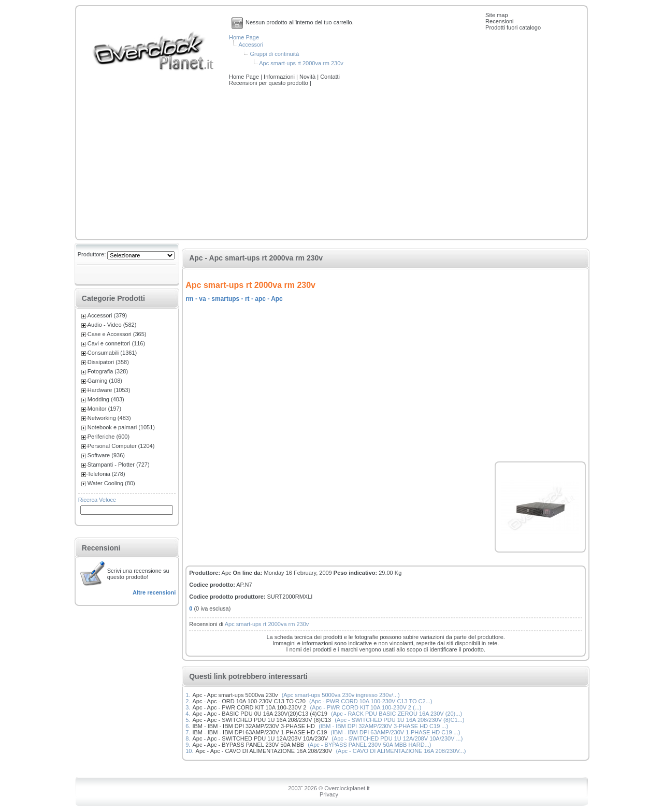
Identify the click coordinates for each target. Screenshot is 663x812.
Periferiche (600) (109, 437)
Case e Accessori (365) (117, 334)
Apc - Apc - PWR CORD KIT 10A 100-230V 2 (249, 707)
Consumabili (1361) (112, 353)
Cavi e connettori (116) (116, 343)
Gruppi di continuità (274, 54)
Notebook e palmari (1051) (121, 427)
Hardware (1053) (109, 390)
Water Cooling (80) (111, 483)
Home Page (244, 37)
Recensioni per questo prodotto (269, 83)
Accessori (251, 45)
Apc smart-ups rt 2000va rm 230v (301, 63)
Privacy (329, 794)
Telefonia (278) (106, 474)
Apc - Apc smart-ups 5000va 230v (235, 695)
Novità (308, 77)
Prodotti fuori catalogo (513, 27)
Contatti (330, 77)
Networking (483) (109, 418)
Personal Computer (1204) (121, 446)
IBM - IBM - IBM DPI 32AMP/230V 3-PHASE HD (254, 726)
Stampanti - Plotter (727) (119, 465)
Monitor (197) (104, 409)
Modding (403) (106, 399)
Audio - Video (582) (112, 325)
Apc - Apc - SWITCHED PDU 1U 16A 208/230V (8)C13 (262, 720)
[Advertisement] (331, 164)
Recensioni (499, 21)
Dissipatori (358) (108, 362)
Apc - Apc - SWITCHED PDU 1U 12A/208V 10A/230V (260, 738)
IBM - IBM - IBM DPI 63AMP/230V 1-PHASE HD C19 (260, 732)
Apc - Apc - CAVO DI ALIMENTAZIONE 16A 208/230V (264, 751)
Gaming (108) (105, 381)
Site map (496, 15)
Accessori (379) (107, 315)
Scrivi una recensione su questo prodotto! (138, 574)
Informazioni (280, 77)
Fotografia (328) (108, 371)
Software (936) (106, 455)
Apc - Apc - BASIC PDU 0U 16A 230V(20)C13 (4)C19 (260, 714)
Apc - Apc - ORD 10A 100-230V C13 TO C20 (249, 701)
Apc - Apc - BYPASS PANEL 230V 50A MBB (248, 745)
